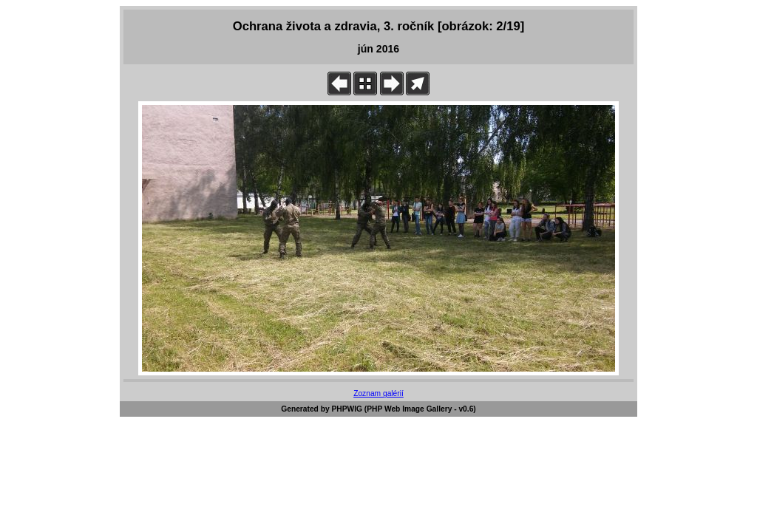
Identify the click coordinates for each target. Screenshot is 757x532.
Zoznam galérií (378, 393)
